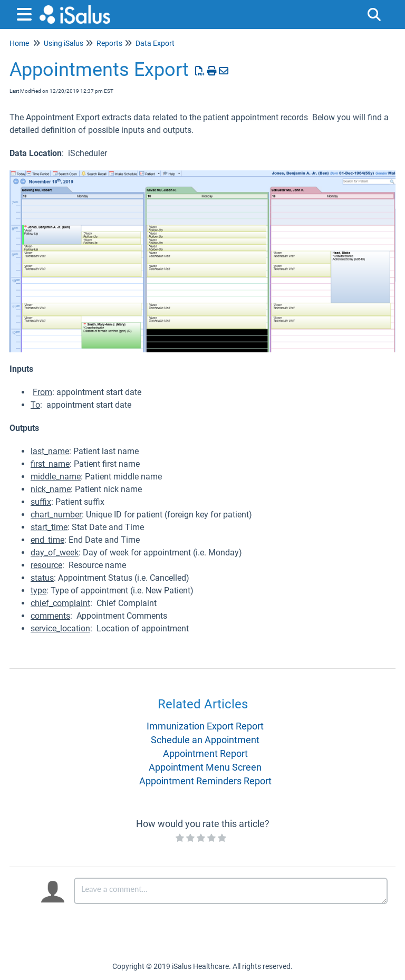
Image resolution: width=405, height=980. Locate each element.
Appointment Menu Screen (205, 767)
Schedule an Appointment (205, 740)
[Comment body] (231, 891)
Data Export (155, 43)
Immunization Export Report (205, 726)
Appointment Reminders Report (205, 781)
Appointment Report (205, 753)
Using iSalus (64, 43)
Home (19, 43)
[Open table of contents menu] (26, 13)
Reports (109, 43)
